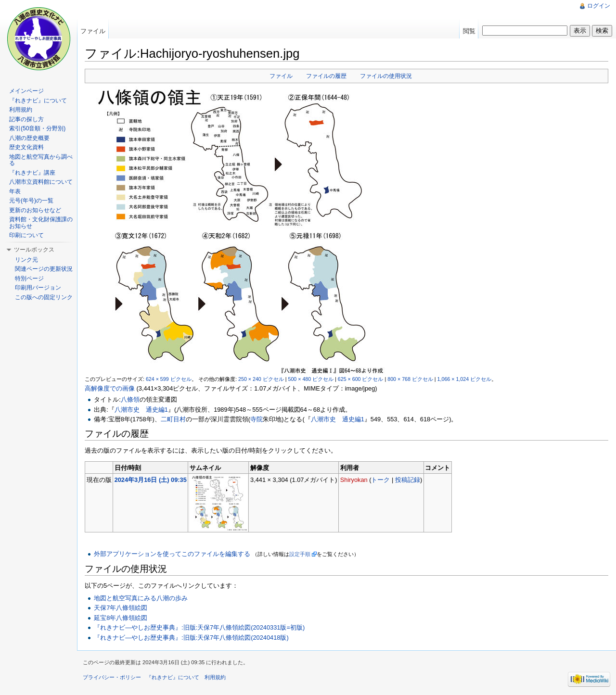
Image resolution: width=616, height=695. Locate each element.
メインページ (26, 91)
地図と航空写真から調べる (41, 160)
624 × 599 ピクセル (169, 379)
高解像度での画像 (110, 388)
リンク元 (26, 260)
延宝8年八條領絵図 (121, 618)
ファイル (281, 76)
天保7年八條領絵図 (121, 608)
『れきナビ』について (38, 101)
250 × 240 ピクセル (261, 379)
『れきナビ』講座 (32, 173)
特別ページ (29, 278)
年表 (15, 191)
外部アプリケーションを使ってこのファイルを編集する (172, 554)
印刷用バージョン (38, 288)
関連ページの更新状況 (44, 269)
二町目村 (173, 419)
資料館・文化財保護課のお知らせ (41, 223)
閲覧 (469, 31)
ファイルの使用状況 (386, 76)
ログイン (599, 6)
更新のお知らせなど (35, 210)
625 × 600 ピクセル (361, 379)
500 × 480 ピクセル (311, 379)
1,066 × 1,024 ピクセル (464, 379)
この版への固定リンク (44, 297)
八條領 (130, 399)
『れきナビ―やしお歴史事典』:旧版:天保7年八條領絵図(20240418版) (191, 638)
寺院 (257, 419)
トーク (380, 480)
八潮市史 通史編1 (141, 410)
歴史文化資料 (26, 147)
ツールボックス (34, 250)
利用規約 (21, 110)
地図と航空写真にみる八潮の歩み (141, 598)
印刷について (26, 235)
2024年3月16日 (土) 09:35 (151, 480)
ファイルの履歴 (326, 76)
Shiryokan (354, 480)
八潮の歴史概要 (29, 138)
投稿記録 (408, 480)
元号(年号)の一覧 (31, 201)
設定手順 (300, 554)
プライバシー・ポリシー (112, 677)
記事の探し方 (26, 119)
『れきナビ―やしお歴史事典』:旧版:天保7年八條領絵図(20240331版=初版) (199, 627)
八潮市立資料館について (41, 182)
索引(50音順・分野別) (37, 128)
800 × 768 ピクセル (410, 379)
